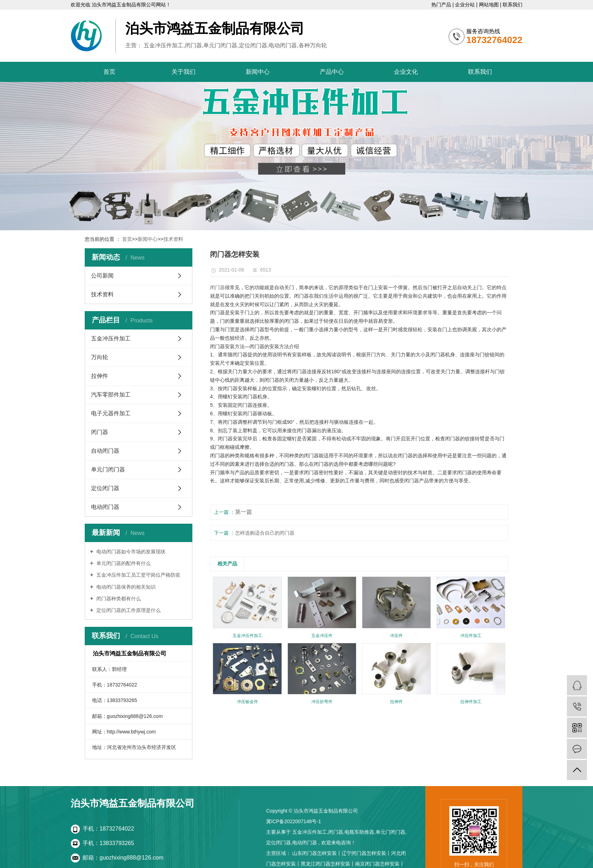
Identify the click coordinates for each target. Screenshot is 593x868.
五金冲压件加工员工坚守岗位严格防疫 (138, 575)
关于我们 (184, 72)
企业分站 (466, 5)
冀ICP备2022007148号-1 (294, 821)
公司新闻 (102, 276)
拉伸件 (100, 376)
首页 (109, 72)
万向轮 (100, 357)
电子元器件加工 (111, 413)
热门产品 (442, 5)
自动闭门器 (105, 451)
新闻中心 (258, 72)
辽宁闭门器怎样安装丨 (366, 853)
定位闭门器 (105, 488)
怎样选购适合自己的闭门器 (265, 533)
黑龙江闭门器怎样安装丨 (328, 864)
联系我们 (513, 5)
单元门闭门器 (108, 469)
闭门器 (100, 432)
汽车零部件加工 (111, 395)
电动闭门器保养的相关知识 (125, 587)
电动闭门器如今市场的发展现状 (130, 552)
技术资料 (173, 239)
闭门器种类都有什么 (118, 599)
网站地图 (490, 5)
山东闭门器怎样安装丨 (317, 853)
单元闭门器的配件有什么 (123, 563)
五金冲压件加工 (111, 338)
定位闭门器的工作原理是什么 (128, 610)
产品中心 (332, 72)
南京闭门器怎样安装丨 (380, 864)
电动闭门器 (105, 507)
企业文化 (406, 72)
